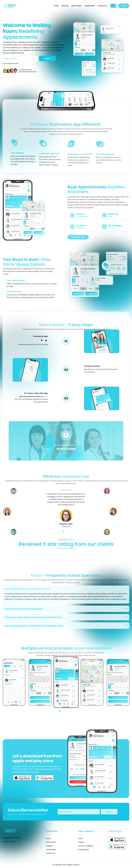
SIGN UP (124, 6)
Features (65, 6)
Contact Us (102, 6)
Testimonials (89, 6)
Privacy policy (84, 850)
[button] (60, 711)
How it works (76, 6)
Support (81, 842)
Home (56, 6)
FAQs (80, 839)
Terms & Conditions (86, 846)
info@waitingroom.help (12, 838)
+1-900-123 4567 (9, 842)
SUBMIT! (47, 59)
